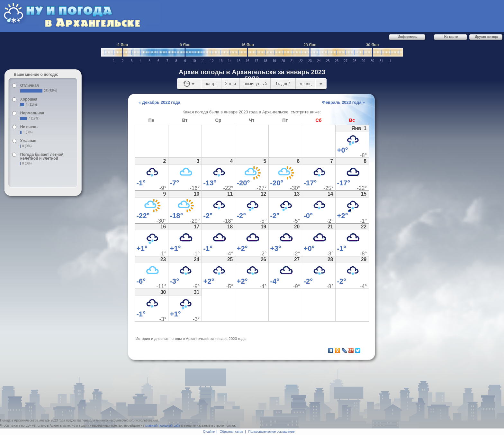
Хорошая (29, 99)
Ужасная (28, 141)
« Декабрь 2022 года (159, 102)
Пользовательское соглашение (272, 432)
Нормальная (32, 113)
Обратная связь (232, 432)
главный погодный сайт (163, 426)
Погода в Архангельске (17, 420)
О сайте (209, 432)
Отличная (30, 85)
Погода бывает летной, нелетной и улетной (42, 156)
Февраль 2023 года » (343, 102)
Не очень (29, 127)
